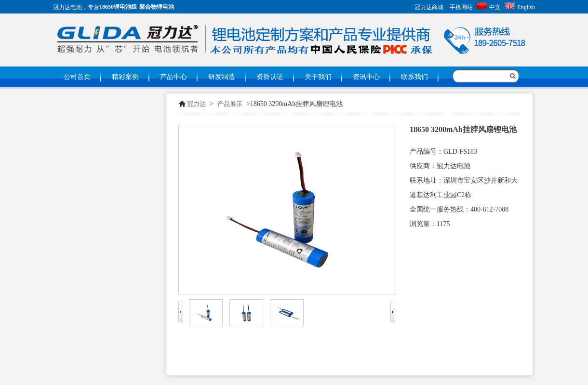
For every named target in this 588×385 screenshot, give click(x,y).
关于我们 (318, 77)
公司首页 (77, 77)
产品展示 (230, 104)
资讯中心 (366, 77)
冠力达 (196, 104)
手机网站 (461, 7)
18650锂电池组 (118, 7)
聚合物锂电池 (157, 7)
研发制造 (222, 77)
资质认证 (270, 77)
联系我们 (414, 77)
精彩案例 (125, 77)
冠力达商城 (429, 7)
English (520, 7)
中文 (489, 7)
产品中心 (174, 77)
